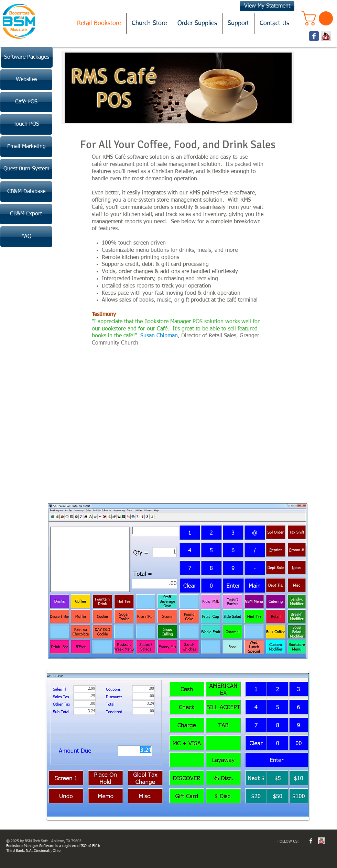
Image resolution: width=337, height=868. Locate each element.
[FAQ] (26, 237)
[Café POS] (26, 102)
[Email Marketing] (26, 147)
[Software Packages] (27, 57)
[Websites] (26, 80)
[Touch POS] (26, 124)
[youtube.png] (326, 36)
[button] (319, 18)
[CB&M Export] (26, 214)
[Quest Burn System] (26, 169)
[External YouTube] (178, 424)
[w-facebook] (311, 841)
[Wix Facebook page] (314, 36)
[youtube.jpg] (321, 841)
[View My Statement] (267, 6)
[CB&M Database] (26, 192)
